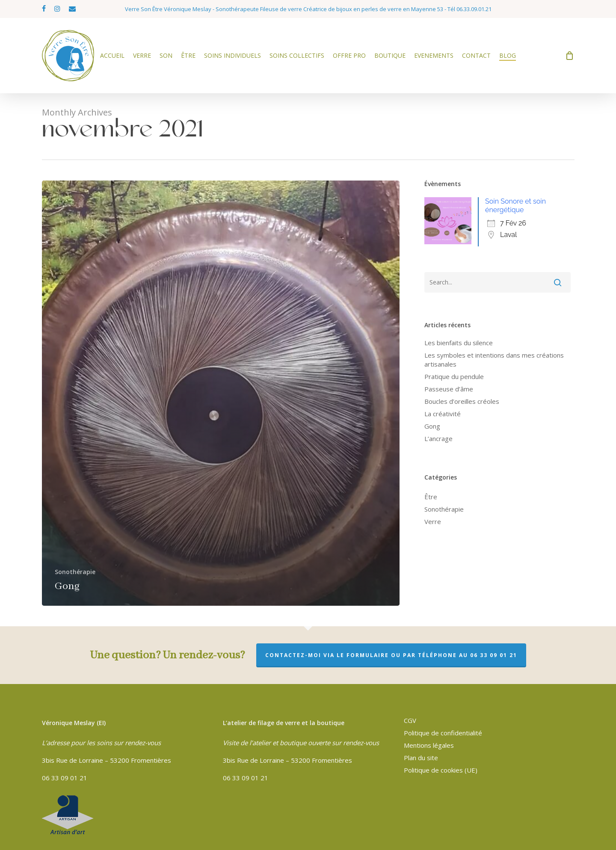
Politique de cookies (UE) (441, 770)
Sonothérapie (75, 572)
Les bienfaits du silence (459, 343)
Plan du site (421, 758)
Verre (433, 521)
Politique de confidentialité (443, 733)
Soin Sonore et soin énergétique (515, 206)
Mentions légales (429, 745)
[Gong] (221, 393)
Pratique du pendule (454, 376)
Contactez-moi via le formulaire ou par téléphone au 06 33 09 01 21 (391, 655)
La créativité (443, 414)
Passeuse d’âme (449, 389)
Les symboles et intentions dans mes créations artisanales (494, 360)
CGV (410, 720)
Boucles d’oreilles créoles (462, 401)
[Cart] (570, 56)
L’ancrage (438, 438)
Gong (432, 426)
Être (431, 497)
